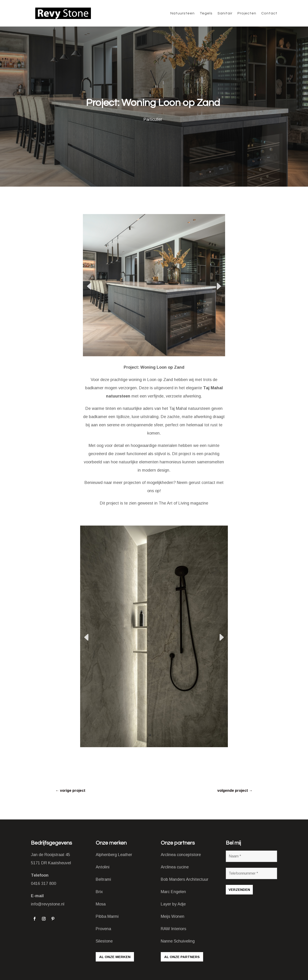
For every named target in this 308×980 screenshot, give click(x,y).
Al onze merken (115, 957)
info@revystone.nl (48, 904)
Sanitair (225, 13)
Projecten (247, 13)
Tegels (206, 13)
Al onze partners (182, 957)
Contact (269, 13)
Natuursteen (183, 13)
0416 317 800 (44, 883)
